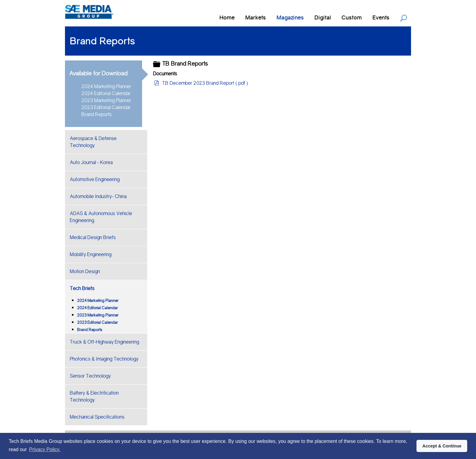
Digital (323, 18)
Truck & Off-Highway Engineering (104, 342)
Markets (256, 18)
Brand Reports (97, 114)
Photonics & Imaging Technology (104, 359)
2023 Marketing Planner (106, 100)
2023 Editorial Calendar (106, 107)
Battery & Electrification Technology (94, 396)
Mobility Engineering (91, 254)
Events (381, 18)
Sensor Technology (90, 376)
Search (403, 18)
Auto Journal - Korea (91, 162)
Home (227, 18)
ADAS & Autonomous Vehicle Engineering (101, 217)
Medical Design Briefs (93, 237)
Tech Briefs (82, 288)
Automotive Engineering (95, 179)
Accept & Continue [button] (442, 446)
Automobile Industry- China (98, 196)
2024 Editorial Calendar (106, 93)
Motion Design (85, 271)
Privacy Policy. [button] (45, 449)
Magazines (290, 18)
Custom (352, 18)
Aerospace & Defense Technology (93, 142)
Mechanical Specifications (97, 417)
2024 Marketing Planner (106, 86)
